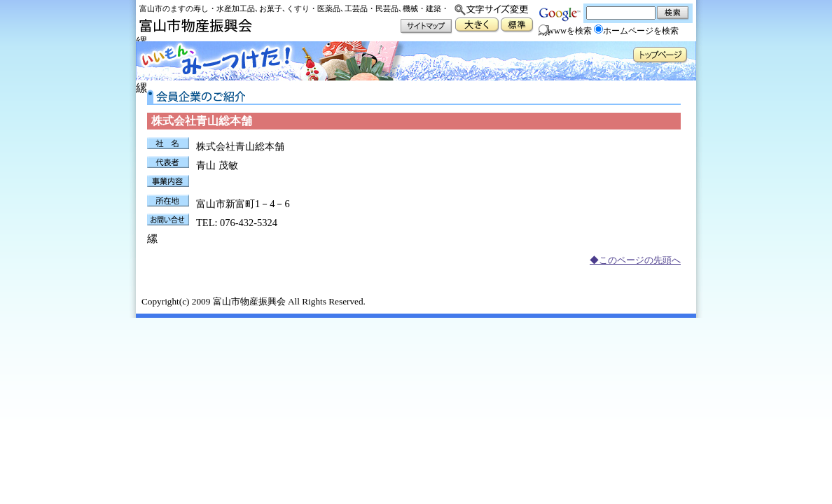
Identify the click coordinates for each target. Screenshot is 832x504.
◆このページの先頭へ (635, 260)
